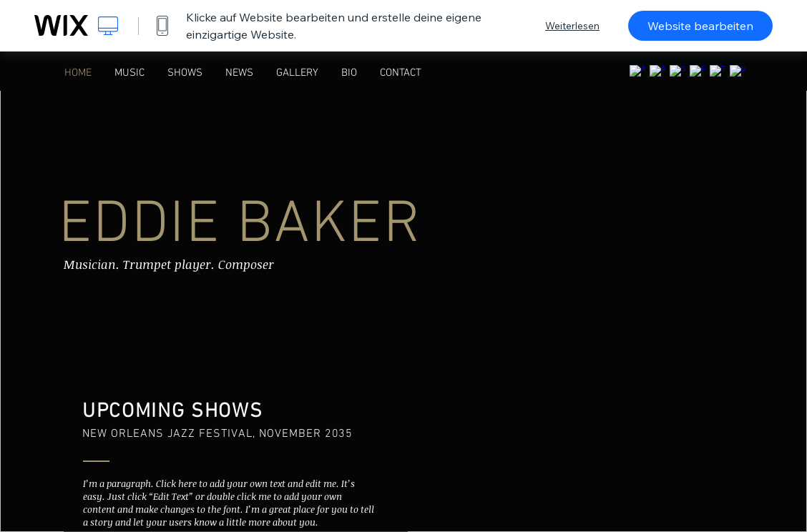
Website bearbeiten (700, 26)
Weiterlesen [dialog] (572, 26)
